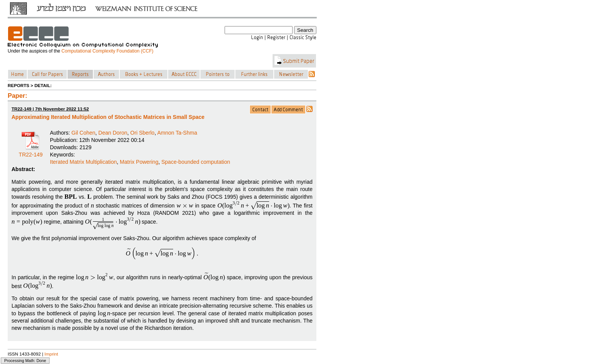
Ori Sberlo (142, 133)
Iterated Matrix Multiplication (83, 162)
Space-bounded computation (196, 162)
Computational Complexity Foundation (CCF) (107, 51)
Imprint (51, 354)
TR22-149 (31, 152)
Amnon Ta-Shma (177, 133)
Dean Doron (113, 133)
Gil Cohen (83, 133)
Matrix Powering (139, 162)
